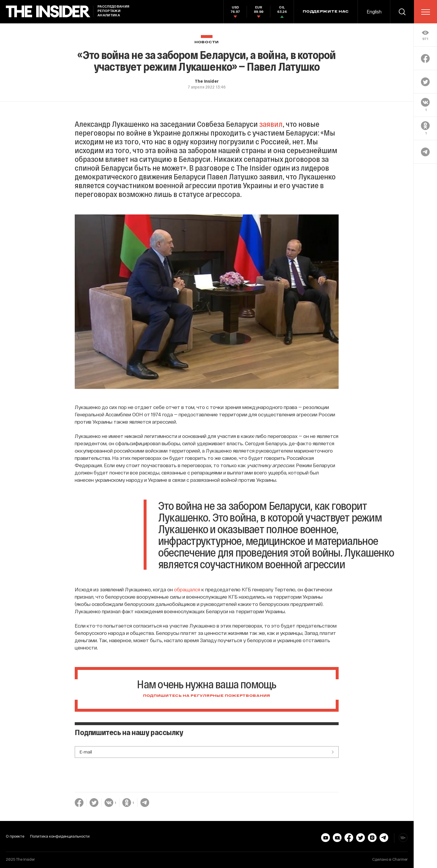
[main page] (48, 12)
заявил (271, 124)
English (374, 12)
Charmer (400, 859)
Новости (207, 42)
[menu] (426, 12)
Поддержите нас (326, 12)
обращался (187, 589)
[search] (402, 12)
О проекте (15, 836)
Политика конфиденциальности (60, 836)
